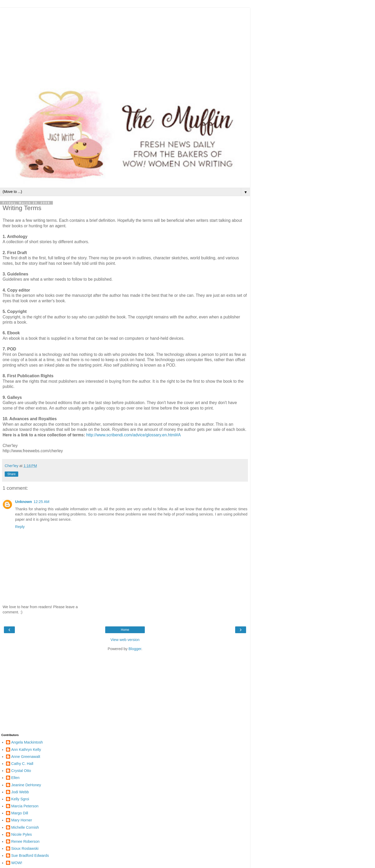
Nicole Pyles (21, 834)
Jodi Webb (20, 792)
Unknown (24, 502)
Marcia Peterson (25, 806)
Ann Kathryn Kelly (26, 750)
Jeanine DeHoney (26, 785)
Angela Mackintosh (27, 742)
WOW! (17, 863)
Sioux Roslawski (25, 848)
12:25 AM (42, 502)
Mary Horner (22, 820)
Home (125, 630)
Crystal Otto (21, 771)
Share (11, 474)
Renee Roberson (25, 841)
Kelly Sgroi (20, 799)
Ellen (15, 778)
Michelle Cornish (25, 827)
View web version (125, 640)
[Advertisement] (125, 44)
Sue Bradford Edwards (30, 856)
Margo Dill (20, 813)
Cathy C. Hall (22, 764)
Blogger (135, 649)
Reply (20, 527)
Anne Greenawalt (26, 757)
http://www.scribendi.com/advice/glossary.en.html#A (133, 435)
